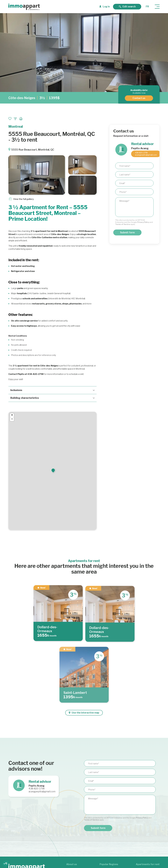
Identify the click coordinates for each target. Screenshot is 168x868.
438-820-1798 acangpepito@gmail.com (146, 154)
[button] (53, 470)
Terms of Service (123, 224)
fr (147, 7)
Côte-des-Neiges (22, 98)
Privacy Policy (143, 222)
